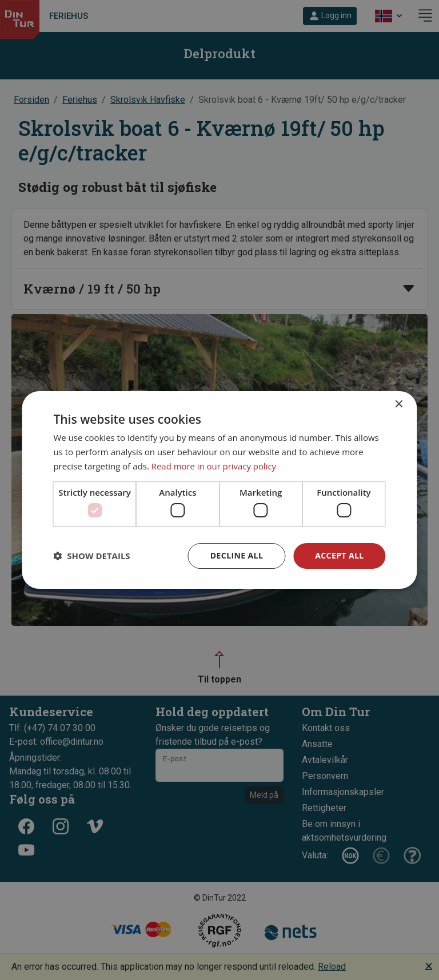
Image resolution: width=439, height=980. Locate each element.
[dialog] (219, 490)
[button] (91, 556)
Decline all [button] (237, 555)
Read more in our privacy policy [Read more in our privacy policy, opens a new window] (214, 466)
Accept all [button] (339, 555)
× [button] (399, 405)
